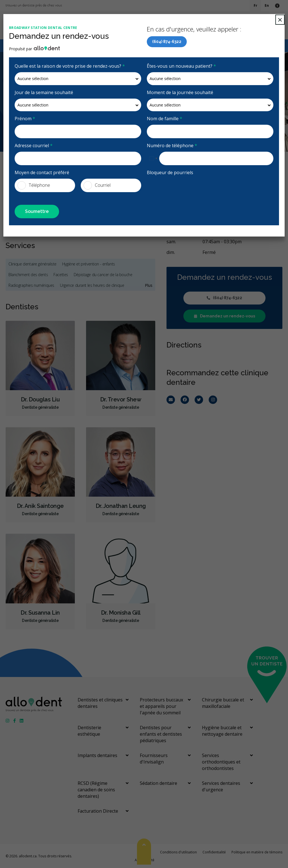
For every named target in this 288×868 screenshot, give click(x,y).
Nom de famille (165, 119)
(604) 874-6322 (167, 42)
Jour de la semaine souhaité (44, 92)
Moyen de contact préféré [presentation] (42, 172)
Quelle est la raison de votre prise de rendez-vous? (70, 66)
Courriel (97, 185)
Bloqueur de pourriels (170, 172)
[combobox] (153, 158)
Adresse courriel (34, 146)
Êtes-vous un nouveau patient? (181, 66)
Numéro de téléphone (172, 146)
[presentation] (180, 187)
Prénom (25, 119)
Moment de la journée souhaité (180, 92)
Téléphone (34, 185)
